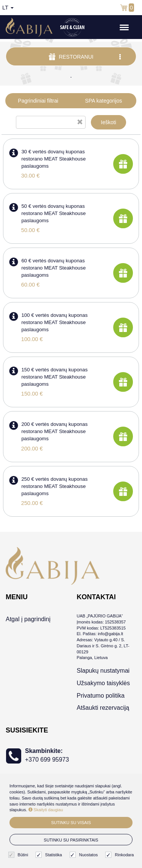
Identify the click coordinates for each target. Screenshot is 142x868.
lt (8, 8)
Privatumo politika (101, 696)
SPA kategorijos (103, 101)
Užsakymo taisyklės (103, 683)
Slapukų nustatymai (103, 671)
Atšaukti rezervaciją (103, 708)
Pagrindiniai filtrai (38, 101)
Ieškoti (108, 122)
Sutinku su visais (71, 823)
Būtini (19, 855)
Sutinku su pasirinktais (71, 840)
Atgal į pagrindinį (28, 619)
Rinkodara (120, 855)
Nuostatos (85, 855)
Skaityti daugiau (46, 810)
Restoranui (86, 57)
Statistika (50, 855)
